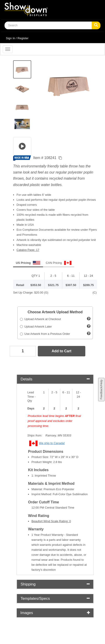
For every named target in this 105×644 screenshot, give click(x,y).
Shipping (55, 584)
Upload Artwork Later (36, 327)
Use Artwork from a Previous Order (45, 334)
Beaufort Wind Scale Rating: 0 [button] (51, 521)
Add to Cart (61, 351)
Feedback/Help (101, 390)
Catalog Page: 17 (28, 250)
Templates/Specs (55, 599)
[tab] (55, 379)
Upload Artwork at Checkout (40, 319)
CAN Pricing (58, 263)
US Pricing (28, 263)
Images (55, 613)
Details (55, 379)
